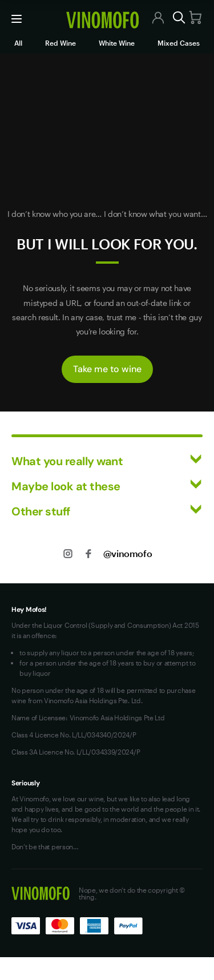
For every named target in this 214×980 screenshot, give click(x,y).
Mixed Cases (179, 43)
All (18, 43)
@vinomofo (128, 553)
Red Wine (60, 43)
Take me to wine (107, 369)
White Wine (117, 43)
